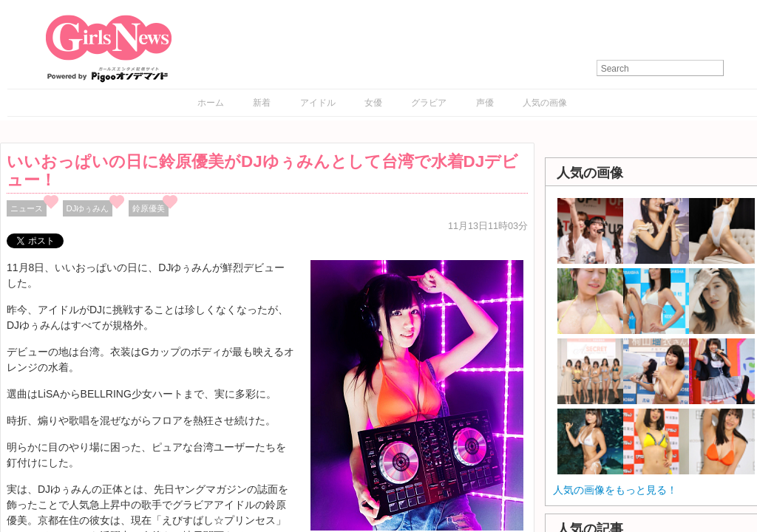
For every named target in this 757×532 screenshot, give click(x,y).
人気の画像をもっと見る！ (615, 490)
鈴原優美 (149, 208)
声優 (485, 103)
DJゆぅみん (88, 208)
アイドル (318, 103)
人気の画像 (545, 103)
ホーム (211, 103)
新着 (262, 103)
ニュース (27, 208)
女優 (373, 103)
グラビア (429, 103)
